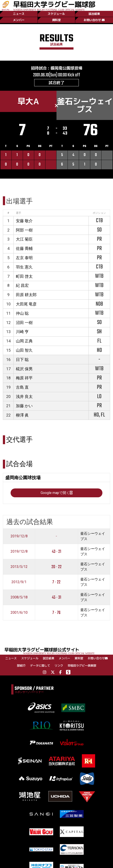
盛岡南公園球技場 (66, 68)
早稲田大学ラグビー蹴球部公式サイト (59, 651)
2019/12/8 (19, 536)
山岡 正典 (24, 341)
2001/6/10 (19, 612)
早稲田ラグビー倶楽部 (82, 665)
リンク (59, 665)
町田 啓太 (24, 276)
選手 (19, 213)
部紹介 (21, 665)
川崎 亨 (22, 332)
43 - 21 (56, 552)
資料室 (56, 20)
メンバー (19, 20)
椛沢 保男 (24, 369)
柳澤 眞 (22, 415)
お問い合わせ (94, 20)
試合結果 (94, 14)
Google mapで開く (56, 493)
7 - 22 (56, 582)
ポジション (99, 213)
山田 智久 (24, 350)
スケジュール (56, 14)
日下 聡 (22, 360)
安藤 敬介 (24, 221)
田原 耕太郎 (26, 295)
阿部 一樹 (24, 230)
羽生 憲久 (24, 267)
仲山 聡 (22, 313)
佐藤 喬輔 (24, 248)
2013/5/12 (19, 567)
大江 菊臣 (24, 239)
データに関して (40, 665)
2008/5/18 (19, 597)
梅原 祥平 (24, 378)
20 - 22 (56, 567)
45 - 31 (56, 597)
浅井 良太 (24, 396)
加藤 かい (24, 406)
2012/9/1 (19, 582)
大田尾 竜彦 (26, 304)
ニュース (19, 14)
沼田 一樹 (24, 323)
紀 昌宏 (22, 285)
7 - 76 (56, 613)
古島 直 (22, 387)
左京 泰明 (24, 258)
